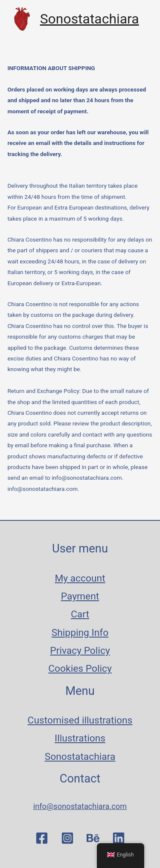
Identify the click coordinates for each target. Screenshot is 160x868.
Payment (80, 596)
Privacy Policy (80, 651)
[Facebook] (42, 838)
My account (80, 578)
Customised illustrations (80, 720)
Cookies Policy (80, 669)
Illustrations (80, 738)
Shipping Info (80, 633)
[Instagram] (67, 838)
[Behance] (93, 838)
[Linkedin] (119, 838)
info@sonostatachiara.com (42, 489)
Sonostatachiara (90, 19)
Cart (80, 614)
